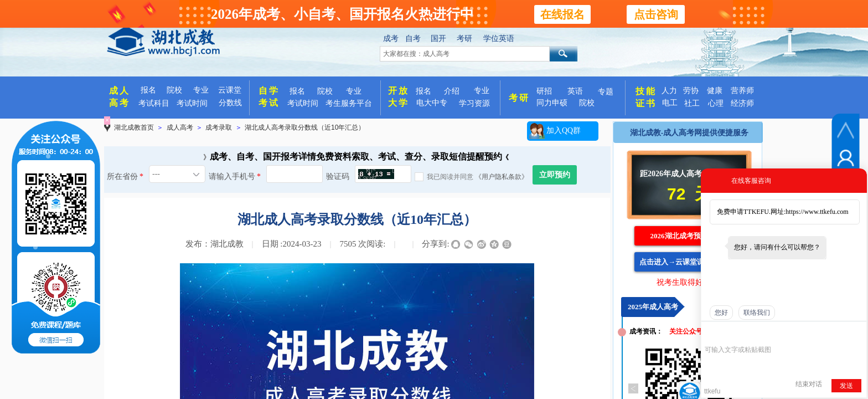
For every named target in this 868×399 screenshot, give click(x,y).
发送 (846, 386)
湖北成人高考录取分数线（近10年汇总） (305, 127)
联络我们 (757, 313)
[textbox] (465, 54)
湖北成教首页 (134, 127)
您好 (721, 313)
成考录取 (219, 127)
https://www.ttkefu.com (817, 212)
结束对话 (809, 384)
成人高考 (180, 127)
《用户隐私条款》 (502, 177)
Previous (633, 388)
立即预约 (555, 175)
